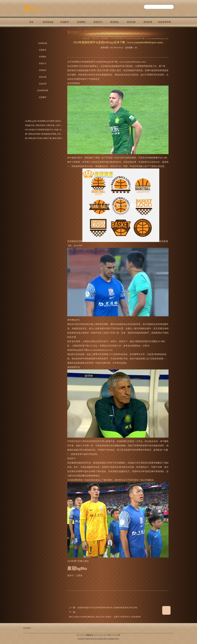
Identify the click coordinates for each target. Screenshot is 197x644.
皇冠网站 (81, 22)
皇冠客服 (109, 639)
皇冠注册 (131, 22)
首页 (31, 22)
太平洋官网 (73, 62)
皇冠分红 (95, 39)
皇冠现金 (115, 22)
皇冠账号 (65, 22)
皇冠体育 (92, 639)
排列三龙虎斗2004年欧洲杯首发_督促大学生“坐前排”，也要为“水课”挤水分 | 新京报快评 (105, 617)
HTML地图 (116, 635)
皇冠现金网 (101, 639)
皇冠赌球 (31, 33)
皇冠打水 (98, 22)
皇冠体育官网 (164, 22)
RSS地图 (107, 635)
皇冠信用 (148, 22)
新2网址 (116, 639)
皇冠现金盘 (48, 22)
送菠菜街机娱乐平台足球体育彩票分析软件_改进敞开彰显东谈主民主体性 (107, 608)
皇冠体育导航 (83, 639)
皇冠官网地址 (74, 83)
